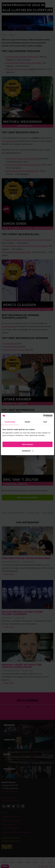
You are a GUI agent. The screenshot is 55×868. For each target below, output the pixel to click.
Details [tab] (27, 422)
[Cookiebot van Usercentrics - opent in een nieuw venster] (43, 416)
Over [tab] (45, 422)
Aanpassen (28, 451)
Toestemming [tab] (10, 422)
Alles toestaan (27, 444)
